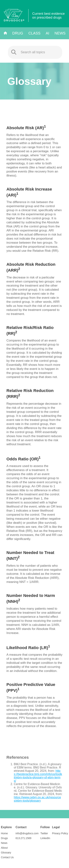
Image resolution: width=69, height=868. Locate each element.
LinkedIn (45, 838)
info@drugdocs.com (27, 833)
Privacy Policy (60, 833)
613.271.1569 (24, 838)
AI (48, 33)
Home (4, 833)
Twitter (44, 833)
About (4, 848)
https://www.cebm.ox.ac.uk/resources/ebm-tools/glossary (37, 799)
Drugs (4, 838)
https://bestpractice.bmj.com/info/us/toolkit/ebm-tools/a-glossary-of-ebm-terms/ (38, 776)
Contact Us (7, 857)
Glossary (6, 853)
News (60, 33)
